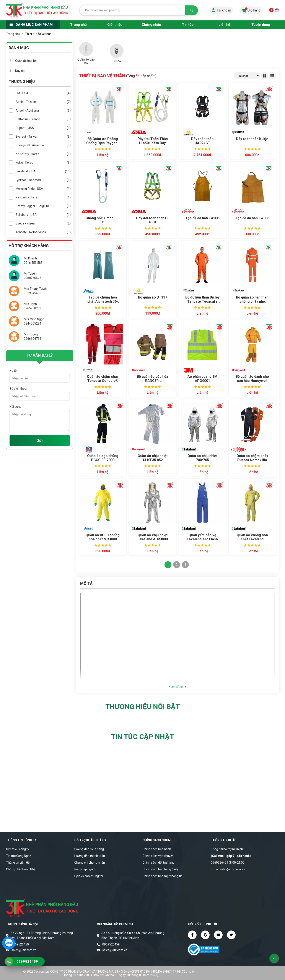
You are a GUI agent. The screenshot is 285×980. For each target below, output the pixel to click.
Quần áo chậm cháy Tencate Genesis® (103, 379)
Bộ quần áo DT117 (153, 297)
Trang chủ (78, 25)
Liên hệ (224, 25)
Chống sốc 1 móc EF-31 (103, 220)
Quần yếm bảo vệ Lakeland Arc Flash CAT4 (202, 537)
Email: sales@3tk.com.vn (228, 869)
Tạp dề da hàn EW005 (202, 218)
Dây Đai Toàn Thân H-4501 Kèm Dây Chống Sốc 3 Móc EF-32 (153, 141)
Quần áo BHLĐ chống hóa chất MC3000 (103, 537)
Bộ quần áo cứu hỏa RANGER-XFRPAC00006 (152, 379)
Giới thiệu (115, 25)
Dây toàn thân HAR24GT (202, 141)
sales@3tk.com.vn (24, 950)
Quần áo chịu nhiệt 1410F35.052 (153, 458)
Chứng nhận (151, 25)
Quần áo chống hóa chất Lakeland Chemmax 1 (252, 537)
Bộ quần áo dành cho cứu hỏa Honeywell (252, 379)
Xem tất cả (177, 687)
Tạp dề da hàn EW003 (252, 218)
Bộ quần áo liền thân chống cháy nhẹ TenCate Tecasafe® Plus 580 (252, 300)
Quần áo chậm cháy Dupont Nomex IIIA (252, 458)
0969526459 (20, 944)
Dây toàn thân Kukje (252, 139)
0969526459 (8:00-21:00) (228, 863)
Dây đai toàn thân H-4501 (152, 220)
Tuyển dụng (261, 25)
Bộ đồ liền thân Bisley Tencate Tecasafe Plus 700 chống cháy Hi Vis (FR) (202, 300)
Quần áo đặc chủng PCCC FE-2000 (103, 458)
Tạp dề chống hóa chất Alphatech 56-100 (103, 300)
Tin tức (188, 25)
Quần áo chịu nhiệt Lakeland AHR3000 (153, 537)
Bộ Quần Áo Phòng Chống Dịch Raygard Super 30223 (103, 141)
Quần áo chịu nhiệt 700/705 (202, 458)
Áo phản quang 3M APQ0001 (202, 379)
